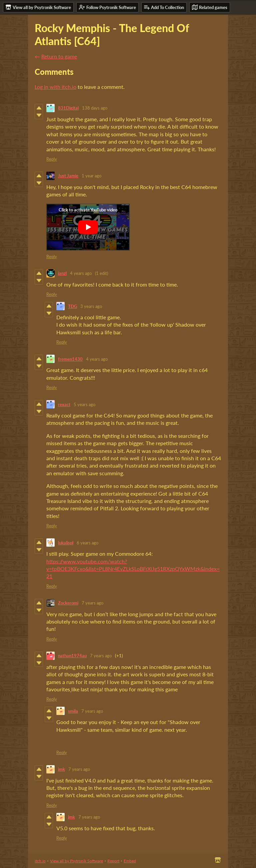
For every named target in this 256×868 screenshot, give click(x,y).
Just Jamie (68, 176)
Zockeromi (68, 603)
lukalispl (66, 543)
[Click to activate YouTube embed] (88, 227)
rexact (64, 404)
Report (113, 861)
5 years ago (84, 404)
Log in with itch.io (55, 87)
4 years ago (81, 273)
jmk (61, 769)
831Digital (68, 108)
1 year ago (91, 176)
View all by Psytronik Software (76, 861)
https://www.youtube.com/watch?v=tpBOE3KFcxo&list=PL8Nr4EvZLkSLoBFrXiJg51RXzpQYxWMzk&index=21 (133, 569)
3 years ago (91, 306)
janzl (62, 273)
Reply (52, 159)
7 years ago (92, 603)
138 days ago (95, 108)
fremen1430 (70, 359)
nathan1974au (72, 656)
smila (73, 711)
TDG (72, 306)
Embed (130, 861)
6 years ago (87, 543)
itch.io (40, 861)
